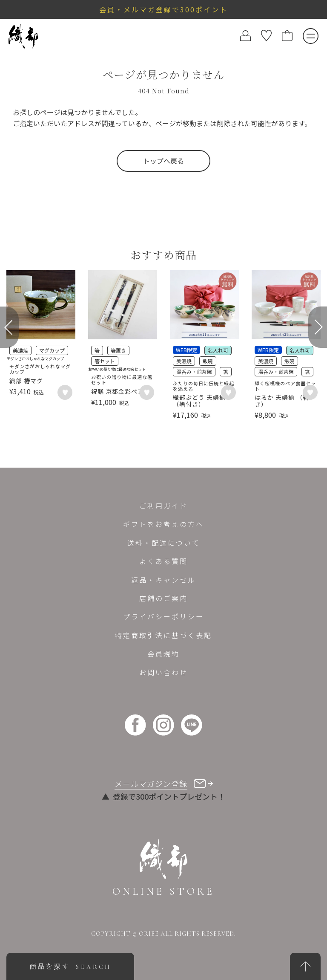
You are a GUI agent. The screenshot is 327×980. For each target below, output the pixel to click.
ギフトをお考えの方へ (163, 524)
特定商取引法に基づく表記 (163, 635)
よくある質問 (163, 561)
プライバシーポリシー (163, 616)
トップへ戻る (163, 161)
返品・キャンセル (163, 580)
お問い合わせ (163, 672)
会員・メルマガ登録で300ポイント (163, 9)
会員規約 (163, 653)
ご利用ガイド (163, 506)
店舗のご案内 (163, 598)
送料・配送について (164, 543)
